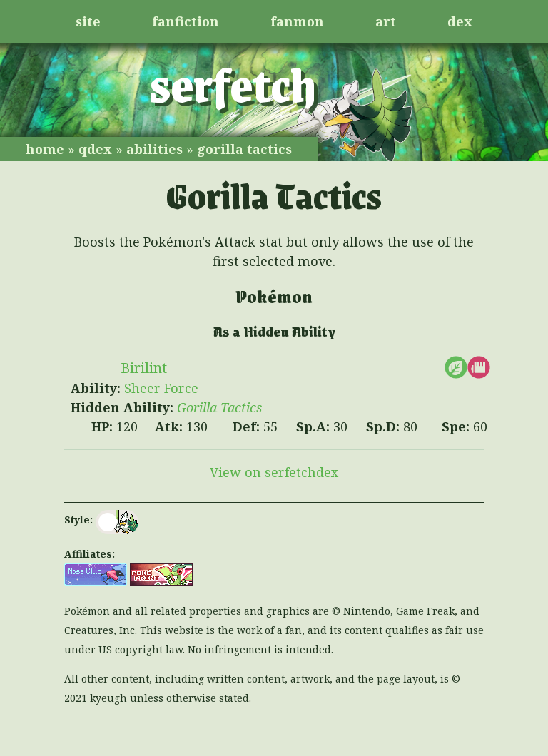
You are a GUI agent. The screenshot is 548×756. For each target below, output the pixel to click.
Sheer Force (161, 388)
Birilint (144, 368)
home (45, 149)
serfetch (233, 83)
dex (460, 21)
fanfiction (186, 21)
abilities (154, 149)
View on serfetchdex (274, 472)
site (88, 21)
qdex (95, 149)
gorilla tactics (244, 149)
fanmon (297, 21)
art (386, 21)
